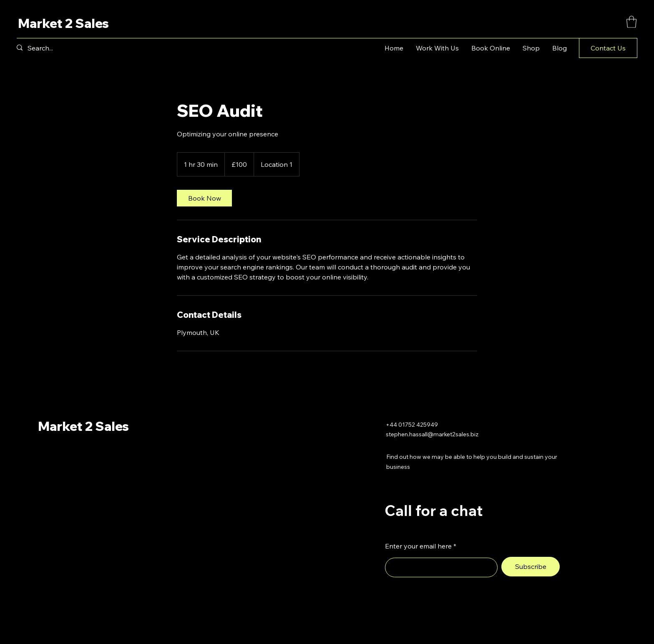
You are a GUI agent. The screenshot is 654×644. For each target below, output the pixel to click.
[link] (204, 198)
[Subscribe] (531, 567)
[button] (631, 22)
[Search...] (48, 48)
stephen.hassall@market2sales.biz (432, 434)
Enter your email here (418, 546)
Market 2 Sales (63, 23)
